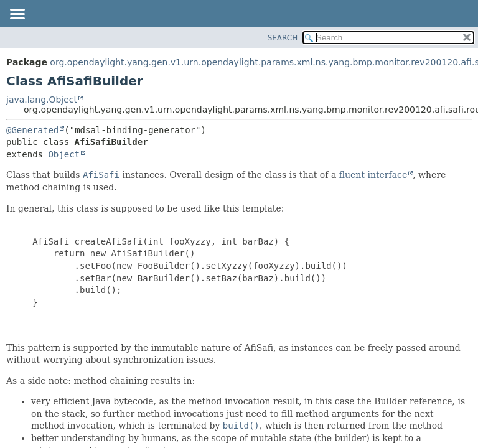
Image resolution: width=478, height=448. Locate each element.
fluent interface (373, 175)
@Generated (32, 130)
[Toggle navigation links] (17, 15)
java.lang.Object (42, 100)
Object (64, 154)
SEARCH (283, 38)
